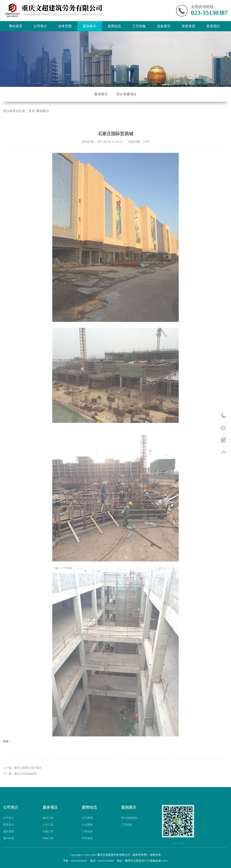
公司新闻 (87, 833)
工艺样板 (139, 26)
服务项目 (50, 823)
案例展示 (90, 26)
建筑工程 (48, 833)
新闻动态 (114, 26)
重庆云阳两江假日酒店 (28, 783)
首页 (32, 111)
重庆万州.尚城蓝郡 (25, 789)
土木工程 (48, 840)
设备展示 (164, 26)
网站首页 (16, 26)
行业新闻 (87, 840)
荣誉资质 (188, 26)
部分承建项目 (126, 94)
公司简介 (40, 26)
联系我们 (213, 26)
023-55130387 (224, 416)
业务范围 (65, 26)
